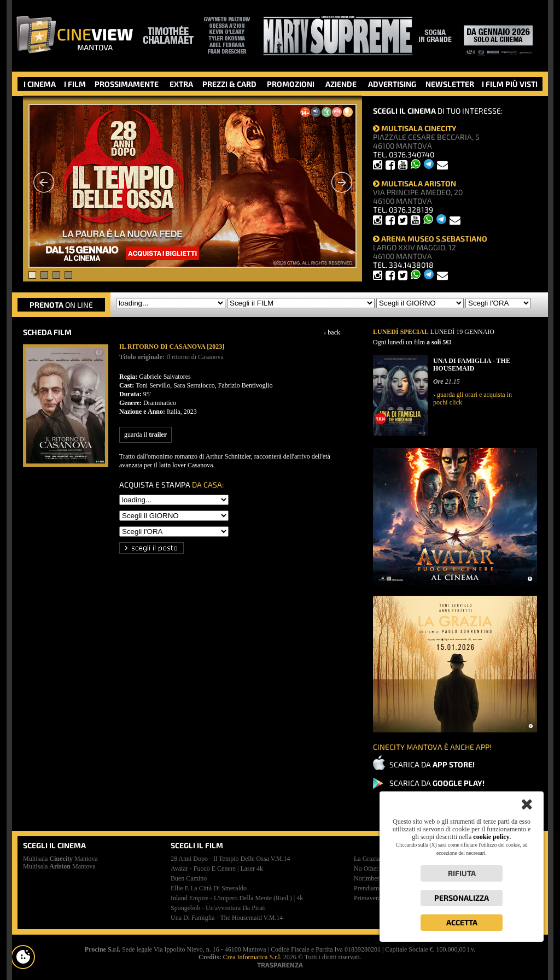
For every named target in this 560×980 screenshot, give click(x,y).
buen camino (189, 878)
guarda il (145, 435)
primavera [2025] (377, 898)
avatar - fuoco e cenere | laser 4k (217, 868)
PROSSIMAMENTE (127, 84)
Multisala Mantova (60, 859)
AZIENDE (341, 84)
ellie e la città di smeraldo (209, 888)
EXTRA (181, 84)
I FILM (75, 84)
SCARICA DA (432, 764)
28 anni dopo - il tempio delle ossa (231, 859)
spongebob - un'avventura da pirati (218, 908)
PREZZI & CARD (229, 84)
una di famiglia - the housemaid (227, 918)
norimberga (370, 878)
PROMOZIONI (291, 84)
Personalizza (462, 898)
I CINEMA (40, 84)
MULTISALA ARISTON (415, 183)
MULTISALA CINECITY (415, 128)
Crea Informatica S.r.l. (252, 957)
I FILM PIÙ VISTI (510, 84)
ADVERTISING (392, 84)
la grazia (367, 859)
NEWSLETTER (450, 84)
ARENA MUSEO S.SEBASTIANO (430, 239)
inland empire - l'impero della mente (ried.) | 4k (237, 898)
